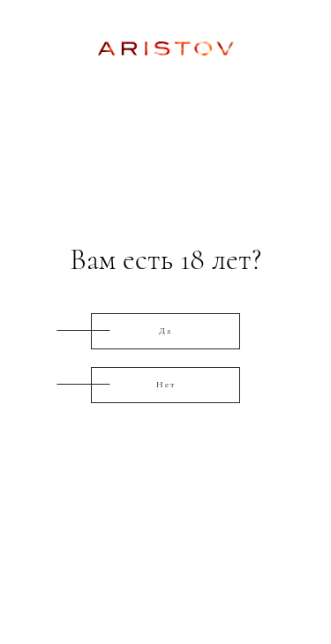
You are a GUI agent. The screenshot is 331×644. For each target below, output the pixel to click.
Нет (166, 385)
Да (165, 331)
